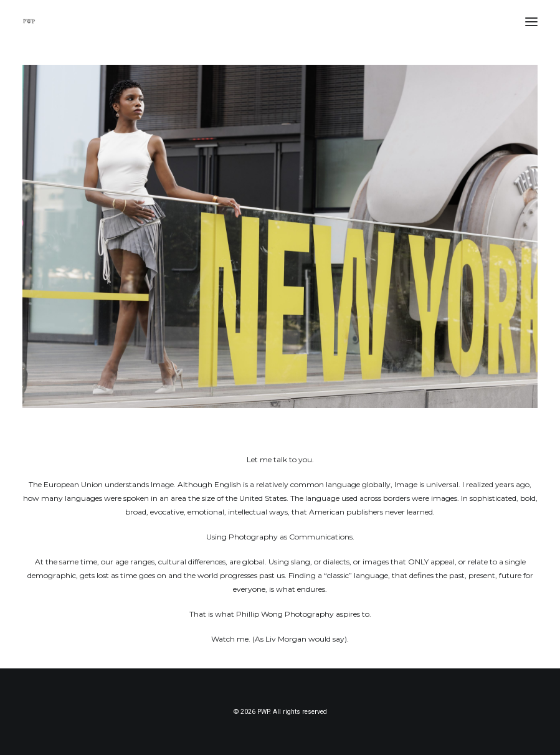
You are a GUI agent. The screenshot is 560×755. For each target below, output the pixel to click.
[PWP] (29, 21)
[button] (531, 21)
